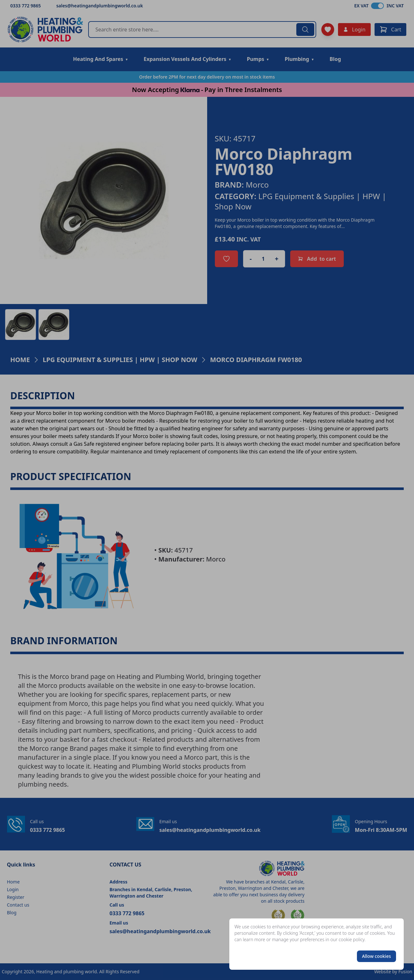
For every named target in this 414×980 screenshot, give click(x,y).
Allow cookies (376, 956)
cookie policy (352, 939)
